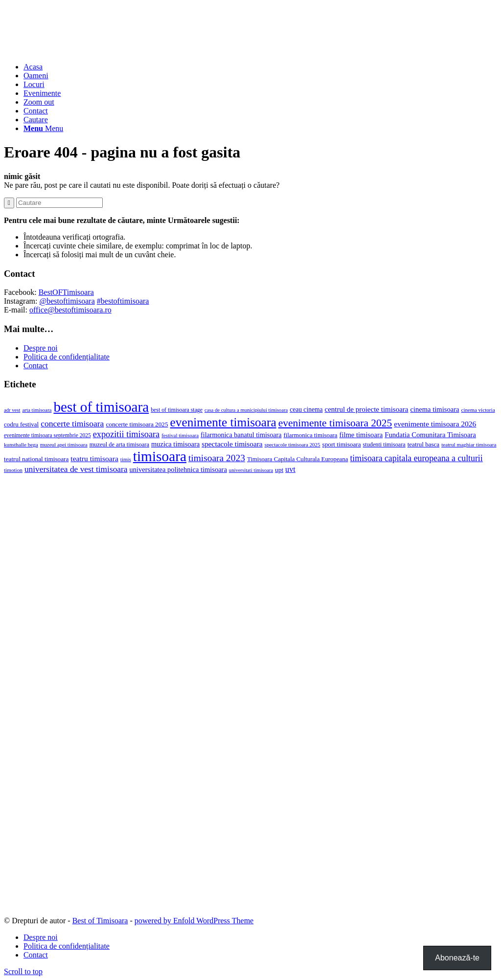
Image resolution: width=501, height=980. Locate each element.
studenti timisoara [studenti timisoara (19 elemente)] (384, 445)
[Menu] (43, 128)
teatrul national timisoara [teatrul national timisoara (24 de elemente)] (36, 459)
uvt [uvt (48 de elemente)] (290, 469)
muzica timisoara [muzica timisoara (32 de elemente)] (175, 444)
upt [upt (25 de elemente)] (279, 470)
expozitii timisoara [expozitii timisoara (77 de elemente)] (126, 434)
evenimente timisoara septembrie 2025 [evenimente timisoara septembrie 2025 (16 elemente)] (47, 435)
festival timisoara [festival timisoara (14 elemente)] (180, 435)
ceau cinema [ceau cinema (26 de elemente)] (306, 410)
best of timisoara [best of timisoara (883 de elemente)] (101, 407)
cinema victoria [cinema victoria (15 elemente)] (478, 410)
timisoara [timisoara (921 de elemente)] (160, 456)
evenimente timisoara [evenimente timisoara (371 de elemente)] (223, 422)
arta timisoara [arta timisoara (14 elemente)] (37, 410)
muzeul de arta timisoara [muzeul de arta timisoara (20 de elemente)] (119, 445)
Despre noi (41, 348)
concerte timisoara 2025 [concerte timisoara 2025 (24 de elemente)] (137, 424)
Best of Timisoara (100, 921)
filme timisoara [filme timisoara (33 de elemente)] (361, 435)
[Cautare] (36, 120)
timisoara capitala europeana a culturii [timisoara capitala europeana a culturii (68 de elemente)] (416, 458)
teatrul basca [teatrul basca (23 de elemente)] (423, 444)
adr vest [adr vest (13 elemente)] (12, 410)
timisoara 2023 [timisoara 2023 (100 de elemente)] (217, 458)
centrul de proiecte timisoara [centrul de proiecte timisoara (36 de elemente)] (366, 409)
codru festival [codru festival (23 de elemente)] (21, 424)
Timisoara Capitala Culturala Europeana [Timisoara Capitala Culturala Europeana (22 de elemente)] (298, 459)
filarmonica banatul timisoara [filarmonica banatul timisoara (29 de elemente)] (241, 435)
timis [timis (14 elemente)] (126, 459)
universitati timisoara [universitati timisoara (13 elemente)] (251, 470)
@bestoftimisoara (67, 301)
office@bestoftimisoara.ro (70, 310)
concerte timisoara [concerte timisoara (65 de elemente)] (72, 423)
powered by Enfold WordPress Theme (194, 921)
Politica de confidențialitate (67, 357)
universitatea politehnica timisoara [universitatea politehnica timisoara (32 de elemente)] (178, 469)
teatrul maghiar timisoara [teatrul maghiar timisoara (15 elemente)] (469, 445)
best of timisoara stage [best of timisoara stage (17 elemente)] (177, 410)
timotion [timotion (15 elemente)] (13, 470)
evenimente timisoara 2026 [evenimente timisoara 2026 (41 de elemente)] (435, 424)
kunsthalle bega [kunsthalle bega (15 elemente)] (21, 445)
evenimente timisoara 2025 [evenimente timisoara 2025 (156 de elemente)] (335, 423)
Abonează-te (457, 958)
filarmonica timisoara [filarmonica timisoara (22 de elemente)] (310, 435)
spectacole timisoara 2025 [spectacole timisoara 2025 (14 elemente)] (293, 445)
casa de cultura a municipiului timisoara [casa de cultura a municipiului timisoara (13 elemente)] (246, 410)
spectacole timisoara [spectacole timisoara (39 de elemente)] (232, 444)
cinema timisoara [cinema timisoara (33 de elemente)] (434, 409)
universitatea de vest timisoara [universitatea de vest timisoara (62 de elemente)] (76, 469)
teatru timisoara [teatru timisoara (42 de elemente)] (94, 458)
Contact (36, 366)
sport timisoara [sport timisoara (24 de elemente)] (342, 444)
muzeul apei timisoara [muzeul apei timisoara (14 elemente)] (64, 445)
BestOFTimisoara (66, 292)
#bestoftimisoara (123, 301)
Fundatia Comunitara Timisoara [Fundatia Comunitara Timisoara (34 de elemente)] (430, 435)
